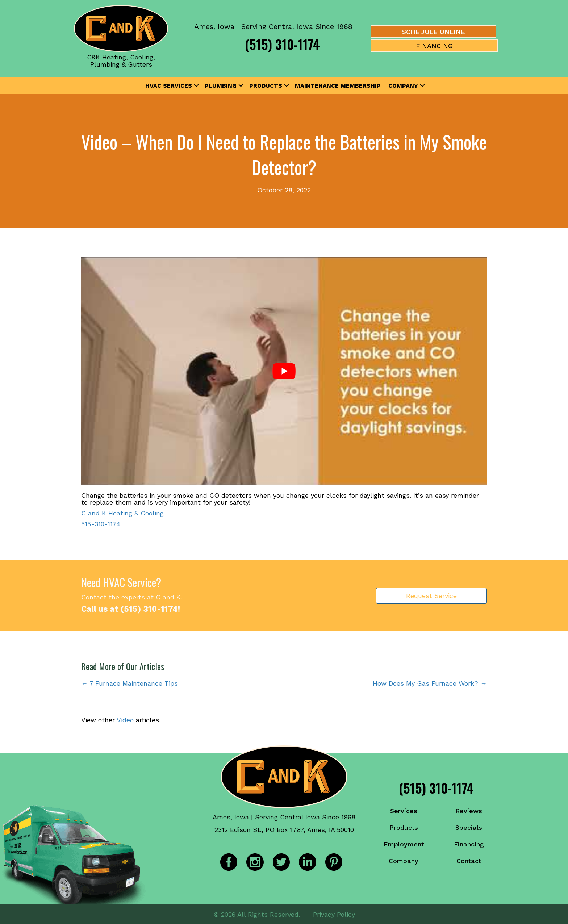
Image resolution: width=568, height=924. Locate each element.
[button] (196, 86)
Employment (404, 844)
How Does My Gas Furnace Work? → (430, 683)
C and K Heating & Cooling (122, 513)
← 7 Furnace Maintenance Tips (130, 683)
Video (125, 720)
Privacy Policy (334, 913)
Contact (469, 861)
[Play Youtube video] (284, 371)
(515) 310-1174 (282, 44)
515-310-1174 (101, 524)
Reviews (469, 811)
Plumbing (221, 86)
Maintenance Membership (338, 86)
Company (403, 86)
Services (404, 811)
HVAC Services (169, 86)
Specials (469, 827)
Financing (469, 844)
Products (266, 86)
